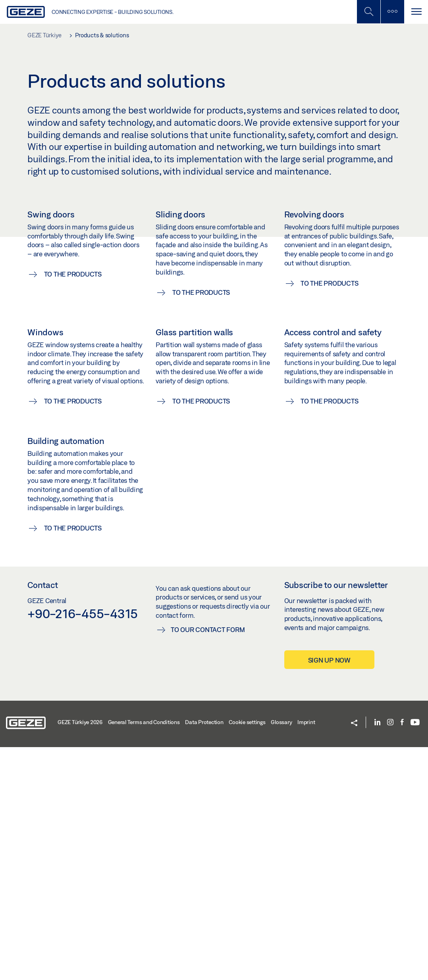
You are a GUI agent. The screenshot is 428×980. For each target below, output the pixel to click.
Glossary (281, 955)
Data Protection (204, 955)
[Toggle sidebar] (392, 12)
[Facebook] (402, 956)
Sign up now (329, 893)
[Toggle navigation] (416, 12)
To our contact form (208, 862)
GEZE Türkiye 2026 (80, 955)
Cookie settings (247, 955)
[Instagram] (390, 956)
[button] (354, 956)
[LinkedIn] (377, 956)
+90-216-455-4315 (83, 846)
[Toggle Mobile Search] (368, 12)
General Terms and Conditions (144, 955)
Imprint (306, 955)
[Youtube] (415, 956)
